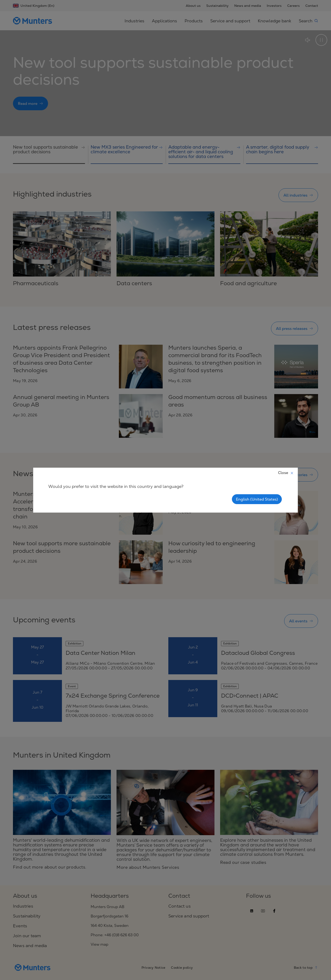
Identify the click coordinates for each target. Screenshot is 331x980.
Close (286, 473)
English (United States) (257, 499)
